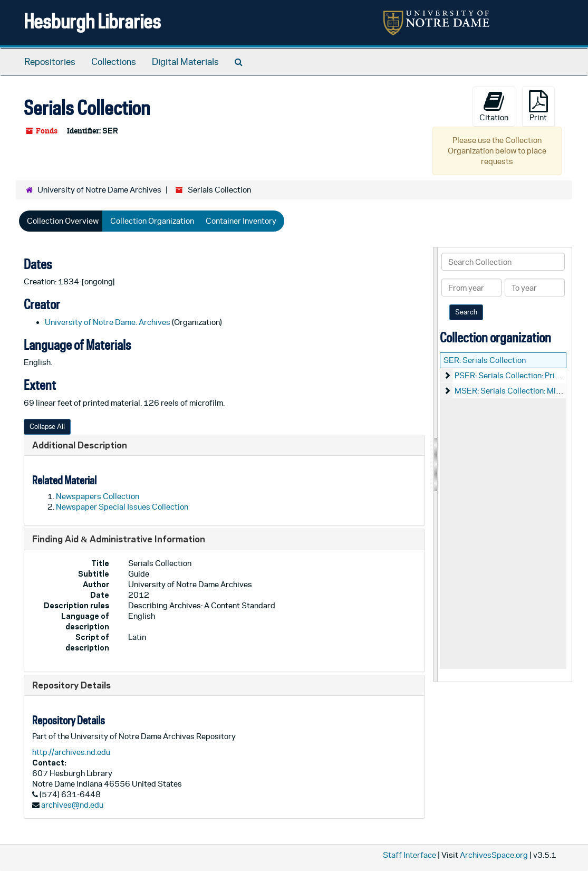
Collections (114, 62)
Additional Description (80, 445)
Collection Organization (152, 221)
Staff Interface (409, 855)
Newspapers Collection (98, 496)
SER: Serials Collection (485, 360)
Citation (494, 106)
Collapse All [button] (47, 427)
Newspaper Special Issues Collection (122, 507)
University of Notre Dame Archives (99, 190)
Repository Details (71, 685)
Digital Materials (185, 62)
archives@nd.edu (72, 805)
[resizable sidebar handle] (436, 465)
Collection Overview (63, 221)
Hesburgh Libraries (92, 21)
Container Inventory (241, 221)
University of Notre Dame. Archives (108, 322)
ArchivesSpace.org (494, 855)
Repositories (50, 62)
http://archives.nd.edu (71, 752)
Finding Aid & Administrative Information (119, 539)
